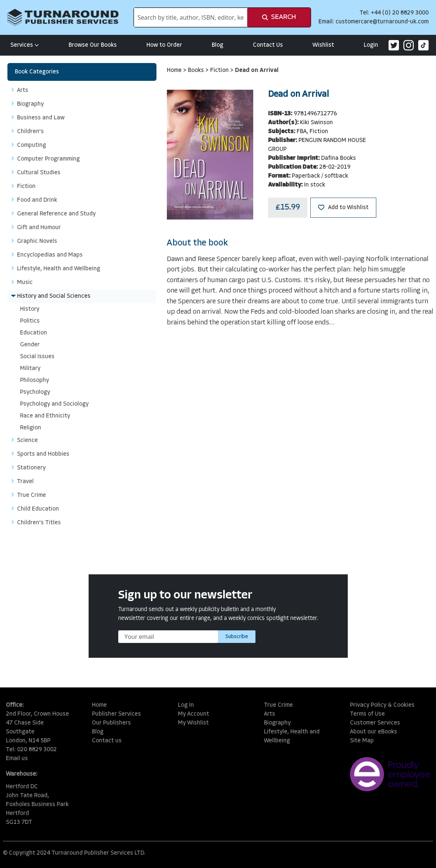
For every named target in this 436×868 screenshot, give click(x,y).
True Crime (278, 705)
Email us (17, 759)
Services (25, 45)
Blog (217, 45)
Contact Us (268, 45)
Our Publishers (111, 723)
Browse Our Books (93, 45)
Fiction (220, 70)
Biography (277, 723)
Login (371, 45)
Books (197, 70)
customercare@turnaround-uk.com (382, 22)
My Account (194, 714)
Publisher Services (116, 714)
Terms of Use (367, 714)
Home (175, 70)
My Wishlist (193, 723)
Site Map (362, 741)
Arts (270, 714)
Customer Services (375, 723)
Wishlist (323, 45)
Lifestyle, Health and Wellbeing (292, 736)
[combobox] (191, 17)
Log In (186, 705)
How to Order (164, 45)
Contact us (107, 741)
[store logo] (63, 17)
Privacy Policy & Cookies (382, 705)
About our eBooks (374, 732)
